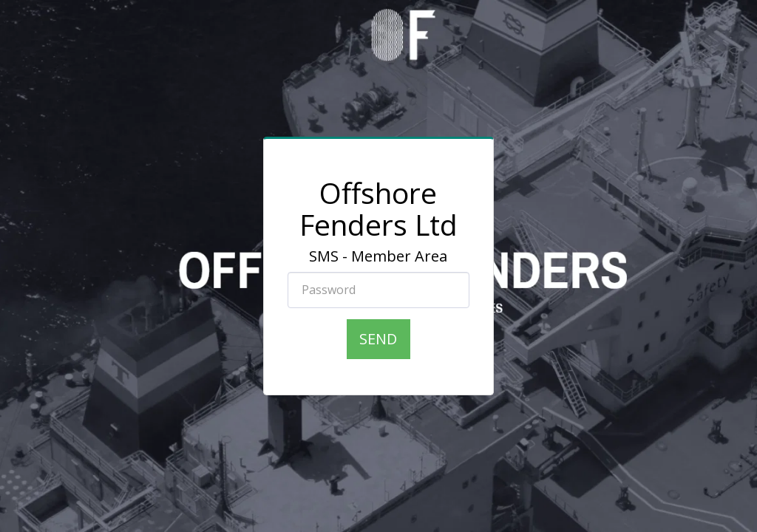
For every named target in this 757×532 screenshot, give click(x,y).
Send (378, 339)
